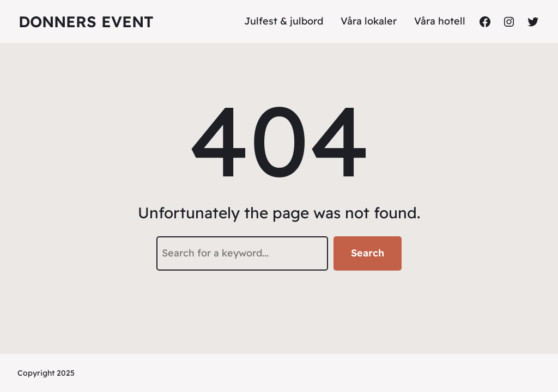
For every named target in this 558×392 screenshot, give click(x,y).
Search (368, 253)
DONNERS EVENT (86, 22)
